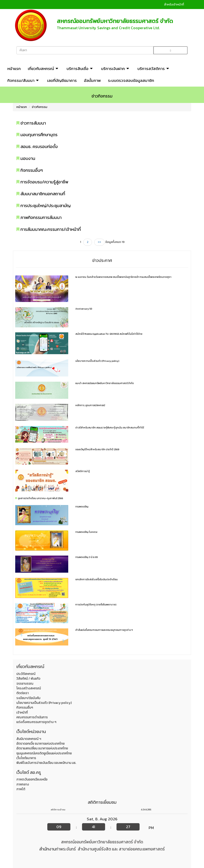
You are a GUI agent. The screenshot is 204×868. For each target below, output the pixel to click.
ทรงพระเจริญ (82, 507)
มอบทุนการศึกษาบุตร (37, 135)
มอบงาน (26, 158)
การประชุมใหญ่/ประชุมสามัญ (44, 206)
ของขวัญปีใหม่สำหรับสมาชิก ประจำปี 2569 (97, 449)
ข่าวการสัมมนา (31, 123)
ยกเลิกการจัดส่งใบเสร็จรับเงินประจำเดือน (97, 579)
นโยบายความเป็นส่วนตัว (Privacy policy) (97, 361)
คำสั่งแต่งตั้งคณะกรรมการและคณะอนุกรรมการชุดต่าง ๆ (104, 630)
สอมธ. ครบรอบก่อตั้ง (37, 146)
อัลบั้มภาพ (92, 80)
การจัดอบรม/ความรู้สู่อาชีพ (42, 182)
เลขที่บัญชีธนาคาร (62, 80)
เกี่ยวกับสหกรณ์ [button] (44, 69)
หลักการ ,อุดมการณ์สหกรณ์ (90, 405)
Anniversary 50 (84, 309)
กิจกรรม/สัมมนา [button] (24, 80)
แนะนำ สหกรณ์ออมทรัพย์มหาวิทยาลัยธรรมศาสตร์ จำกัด (105, 383)
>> (99, 242)
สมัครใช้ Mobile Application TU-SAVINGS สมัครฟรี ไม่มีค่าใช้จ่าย (109, 334)
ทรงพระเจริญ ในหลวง (86, 532)
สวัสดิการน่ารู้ (83, 471)
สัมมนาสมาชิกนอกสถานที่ (41, 194)
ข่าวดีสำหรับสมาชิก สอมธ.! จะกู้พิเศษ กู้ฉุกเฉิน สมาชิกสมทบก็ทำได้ (110, 428)
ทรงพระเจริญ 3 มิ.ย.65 (87, 557)
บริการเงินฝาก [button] (116, 69)
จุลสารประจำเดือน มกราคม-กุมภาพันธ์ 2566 (40, 498)
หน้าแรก (14, 69)
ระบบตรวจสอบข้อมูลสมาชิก (131, 80)
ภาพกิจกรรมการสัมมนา (39, 217)
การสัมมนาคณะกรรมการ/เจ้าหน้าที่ (49, 229)
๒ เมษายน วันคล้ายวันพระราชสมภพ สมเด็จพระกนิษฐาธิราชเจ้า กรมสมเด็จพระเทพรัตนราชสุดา (123, 277)
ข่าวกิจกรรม (40, 107)
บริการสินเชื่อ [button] (80, 69)
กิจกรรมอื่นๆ (30, 170)
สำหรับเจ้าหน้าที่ (174, 4)
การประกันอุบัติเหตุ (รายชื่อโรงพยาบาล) (96, 605)
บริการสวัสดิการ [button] (154, 69)
